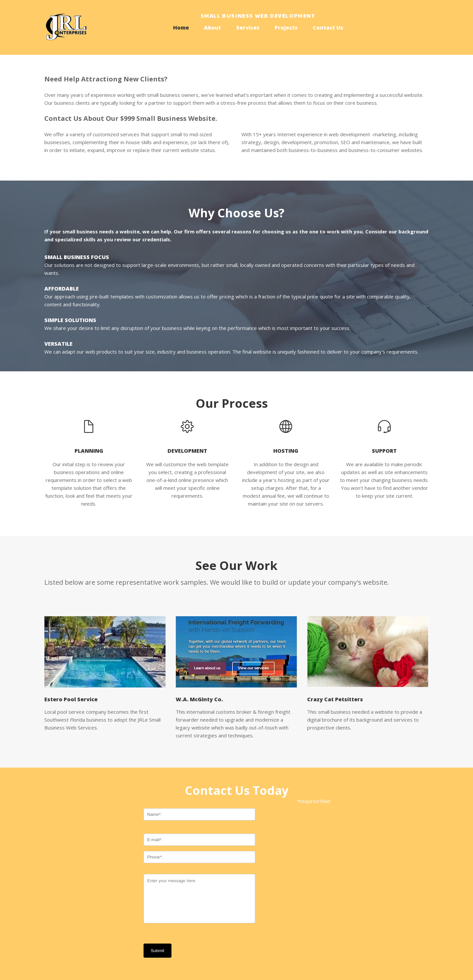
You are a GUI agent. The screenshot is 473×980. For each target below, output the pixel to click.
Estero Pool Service (71, 699)
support (384, 451)
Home (181, 28)
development (187, 451)
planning (89, 451)
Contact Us (328, 28)
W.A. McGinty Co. (199, 699)
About (213, 28)
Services (248, 28)
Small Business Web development (258, 16)
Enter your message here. (199, 899)
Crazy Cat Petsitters (335, 699)
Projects (286, 28)
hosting (286, 451)
